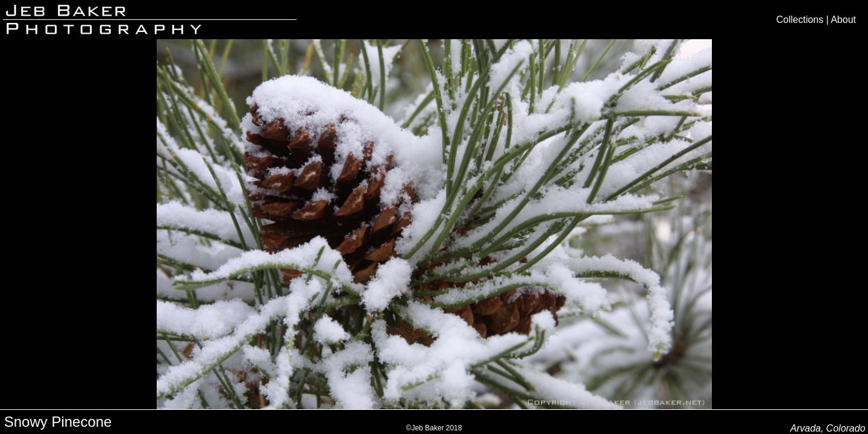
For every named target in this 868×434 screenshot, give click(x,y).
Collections (800, 20)
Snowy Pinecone (58, 422)
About (843, 20)
